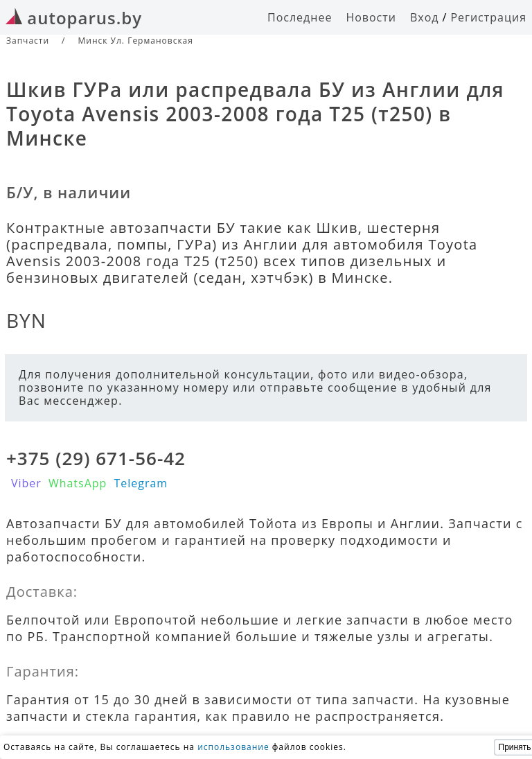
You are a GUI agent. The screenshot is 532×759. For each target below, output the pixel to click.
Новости (371, 17)
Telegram (141, 483)
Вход (425, 17)
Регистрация (488, 17)
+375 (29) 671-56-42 (96, 458)
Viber (26, 483)
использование (233, 747)
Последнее (300, 17)
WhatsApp (78, 483)
